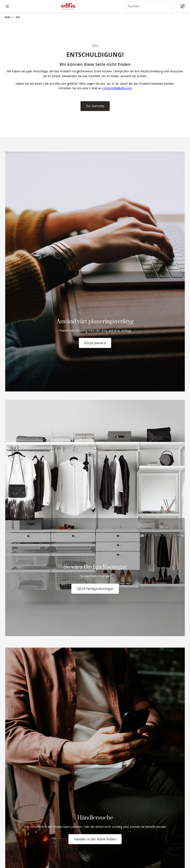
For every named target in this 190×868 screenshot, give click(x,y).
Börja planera (95, 343)
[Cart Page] (183, 6)
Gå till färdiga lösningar (95, 589)
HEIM (7, 17)
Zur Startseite (95, 106)
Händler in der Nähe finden (95, 839)
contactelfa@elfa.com (117, 88)
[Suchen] (149, 6)
